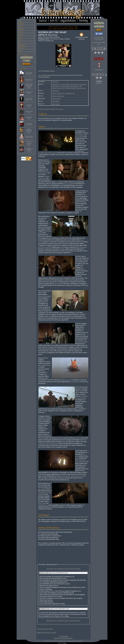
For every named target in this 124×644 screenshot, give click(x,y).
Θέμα (40, 75)
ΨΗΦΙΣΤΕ (99, 83)
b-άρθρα (21, 34)
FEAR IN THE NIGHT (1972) (29, 99)
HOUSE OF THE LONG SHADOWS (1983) (29, 143)
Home (20, 21)
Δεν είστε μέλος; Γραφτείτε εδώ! (99, 38)
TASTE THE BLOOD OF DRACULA (72, 476)
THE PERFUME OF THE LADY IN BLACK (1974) (29, 86)
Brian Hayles (56, 91)
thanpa (65, 643)
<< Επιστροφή (63, 636)
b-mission (21, 24)
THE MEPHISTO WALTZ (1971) (29, 80)
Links (20, 50)
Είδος (40, 71)
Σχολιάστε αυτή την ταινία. (45, 629)
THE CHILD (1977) (29, 105)
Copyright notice (62, 641)
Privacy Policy (79, 641)
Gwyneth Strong (65, 86)
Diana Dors (74, 84)
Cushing (48, 365)
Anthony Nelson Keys (58, 93)
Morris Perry (62, 88)
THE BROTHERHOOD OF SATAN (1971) (29, 149)
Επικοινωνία (22, 45)
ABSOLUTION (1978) (29, 112)
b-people (21, 32)
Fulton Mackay (75, 86)
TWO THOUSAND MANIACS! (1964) (29, 130)
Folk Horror (78, 75)
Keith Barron (56, 86)
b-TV (20, 37)
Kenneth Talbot (56, 99)
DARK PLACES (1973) (29, 93)
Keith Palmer (56, 101)
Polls (20, 42)
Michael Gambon (71, 88)
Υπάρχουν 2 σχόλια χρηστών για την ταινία (51, 109)
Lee (58, 182)
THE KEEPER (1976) (29, 118)
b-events (21, 40)
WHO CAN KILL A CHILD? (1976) (29, 137)
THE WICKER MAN (81, 341)
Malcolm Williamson (58, 96)
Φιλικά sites (22, 48)
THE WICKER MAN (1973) (29, 73)
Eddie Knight (56, 104)
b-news (21, 26)
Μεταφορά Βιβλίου (44, 77)
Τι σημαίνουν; (99, 70)
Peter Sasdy (55, 82)
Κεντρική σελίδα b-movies (63, 638)
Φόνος (44, 75)
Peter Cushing (66, 84)
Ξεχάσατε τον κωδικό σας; (99, 43)
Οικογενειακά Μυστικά (67, 75)
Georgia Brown (82, 84)
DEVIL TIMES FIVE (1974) (29, 124)
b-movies (21, 29)
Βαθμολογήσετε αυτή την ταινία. (46, 632)
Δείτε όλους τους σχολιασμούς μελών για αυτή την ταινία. (63, 569)
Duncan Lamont (81, 88)
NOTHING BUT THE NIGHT (47, 153)
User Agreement (71, 641)
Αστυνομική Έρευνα (53, 75)
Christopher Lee (56, 84)
